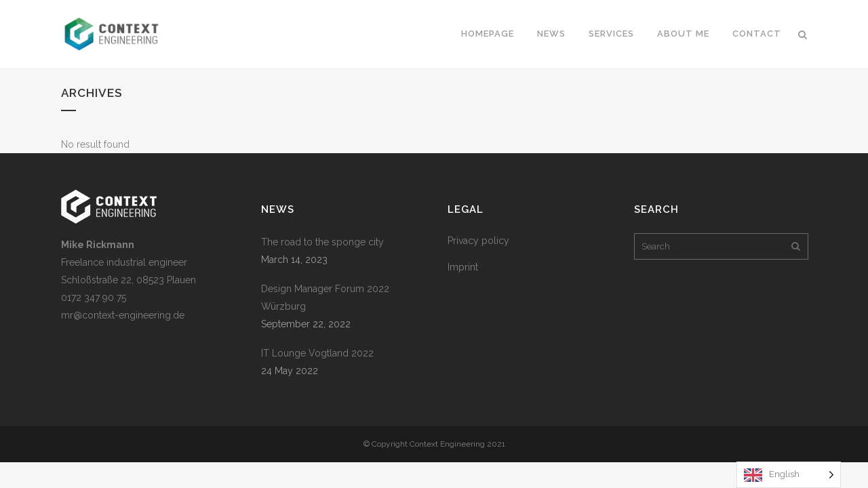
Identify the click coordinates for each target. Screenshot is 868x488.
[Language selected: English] (789, 475)
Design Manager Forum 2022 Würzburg (325, 298)
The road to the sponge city (322, 242)
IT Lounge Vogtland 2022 (317, 353)
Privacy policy (478, 241)
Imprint (463, 267)
